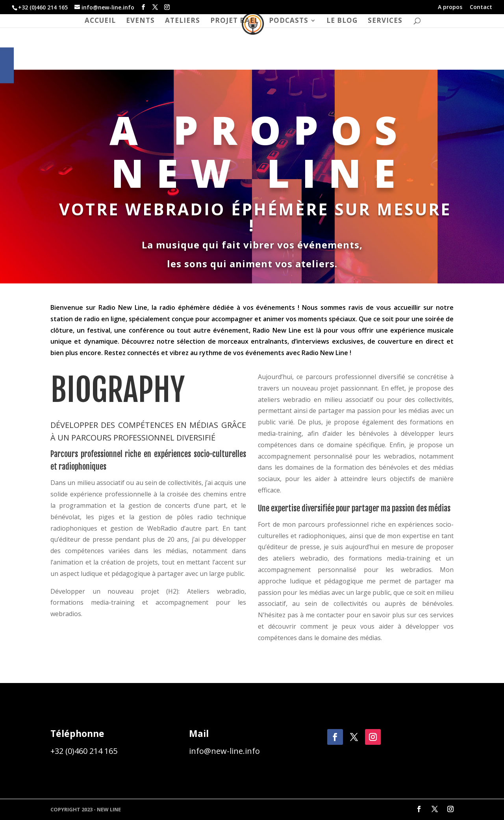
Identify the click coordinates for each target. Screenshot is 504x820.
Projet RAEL (234, 21)
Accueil (100, 21)
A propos (450, 7)
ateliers (183, 21)
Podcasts (289, 21)
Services (385, 21)
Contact (481, 7)
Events (140, 21)
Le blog (342, 21)
